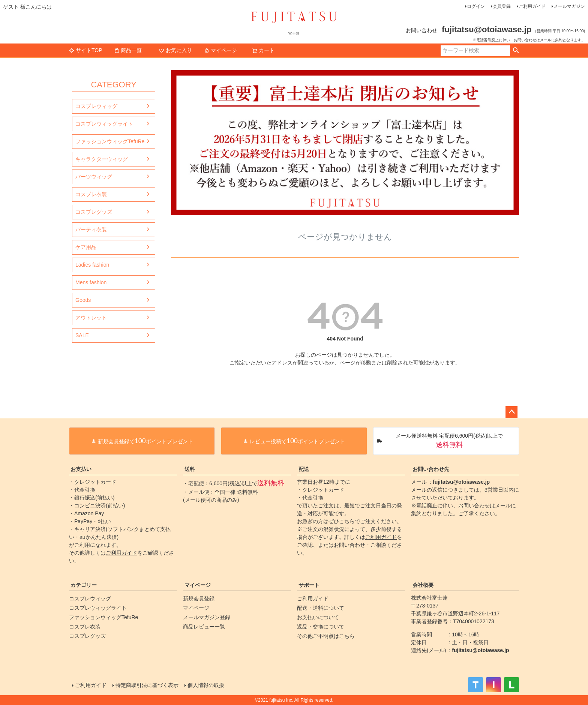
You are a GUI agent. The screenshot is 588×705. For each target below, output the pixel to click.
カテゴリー (84, 585)
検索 (516, 51)
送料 (190, 469)
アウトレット (91, 318)
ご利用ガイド (532, 6)
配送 (304, 469)
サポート (309, 585)
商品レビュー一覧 (204, 627)
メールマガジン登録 (207, 617)
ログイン (476, 6)
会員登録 (502, 6)
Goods (83, 300)
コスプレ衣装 (91, 194)
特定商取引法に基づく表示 (147, 685)
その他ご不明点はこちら (326, 636)
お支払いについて (318, 617)
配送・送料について (321, 608)
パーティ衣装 (91, 229)
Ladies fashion (92, 265)
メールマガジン (569, 6)
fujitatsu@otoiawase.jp (461, 482)
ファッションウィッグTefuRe (110, 141)
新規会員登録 (199, 598)
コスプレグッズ (94, 212)
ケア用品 (86, 247)
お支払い (81, 469)
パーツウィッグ (94, 177)
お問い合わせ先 (431, 469)
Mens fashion (91, 282)
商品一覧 (128, 50)
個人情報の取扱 (206, 685)
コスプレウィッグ (96, 106)
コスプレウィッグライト (104, 124)
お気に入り (175, 50)
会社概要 (423, 585)
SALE (82, 335)
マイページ (220, 50)
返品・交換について (321, 627)
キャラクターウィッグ (102, 159)
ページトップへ (511, 412)
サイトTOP (86, 50)
